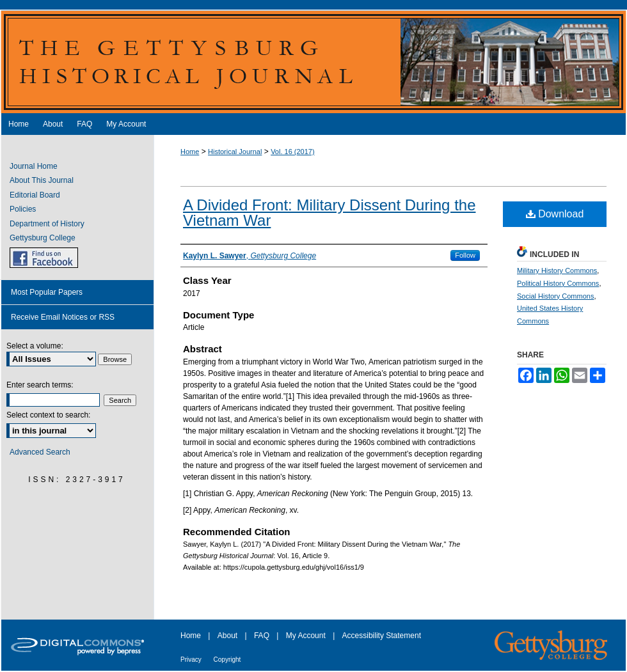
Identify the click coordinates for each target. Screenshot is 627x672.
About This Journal (42, 180)
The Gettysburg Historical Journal (313, 61)
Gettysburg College (43, 238)
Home (190, 152)
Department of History (47, 224)
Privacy (192, 660)
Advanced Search (40, 452)
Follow (465, 255)
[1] (290, 396)
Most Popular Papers (47, 292)
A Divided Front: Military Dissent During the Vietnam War (329, 213)
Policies (23, 209)
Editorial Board (35, 195)
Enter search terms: (40, 385)
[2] (462, 431)
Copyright (227, 660)
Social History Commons (555, 296)
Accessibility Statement (382, 636)
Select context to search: (48, 415)
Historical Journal (235, 152)
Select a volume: (35, 346)
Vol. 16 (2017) (293, 152)
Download (555, 214)
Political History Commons (558, 283)
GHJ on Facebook (44, 258)
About (229, 636)
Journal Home (34, 166)
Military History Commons (557, 270)
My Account (307, 636)
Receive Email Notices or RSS (63, 317)
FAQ (263, 636)
